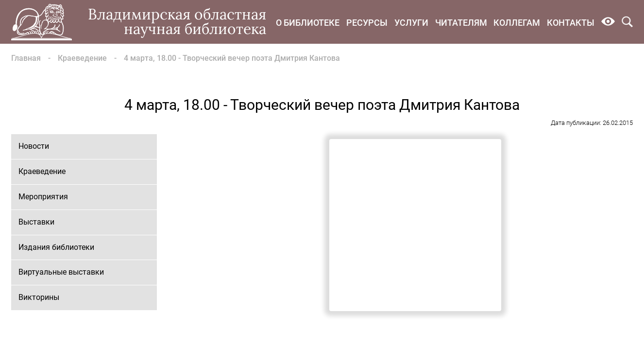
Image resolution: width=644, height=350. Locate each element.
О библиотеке (308, 23)
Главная (26, 58)
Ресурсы (367, 23)
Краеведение (82, 58)
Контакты (571, 23)
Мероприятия (43, 197)
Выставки (36, 222)
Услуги (411, 23)
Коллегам (517, 23)
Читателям (461, 23)
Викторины (39, 297)
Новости (34, 146)
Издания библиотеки (56, 247)
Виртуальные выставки (61, 272)
